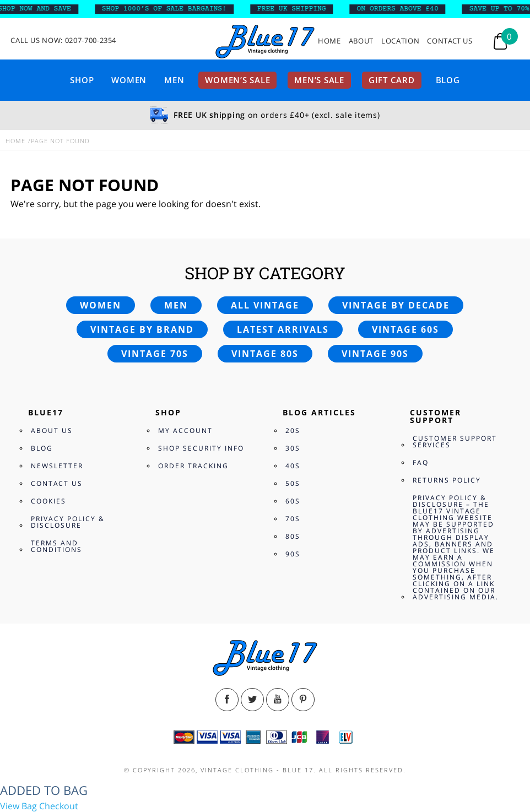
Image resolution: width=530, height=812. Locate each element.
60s (293, 501)
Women (129, 80)
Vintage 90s (375, 354)
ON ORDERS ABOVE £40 (403, 9)
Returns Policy (447, 480)
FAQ (421, 462)
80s (293, 536)
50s (293, 483)
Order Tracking (193, 466)
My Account (185, 431)
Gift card (392, 80)
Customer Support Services (455, 442)
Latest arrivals (283, 329)
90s (293, 554)
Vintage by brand (142, 329)
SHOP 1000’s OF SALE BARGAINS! (169, 9)
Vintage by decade (396, 305)
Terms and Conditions (56, 546)
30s (293, 448)
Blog (448, 80)
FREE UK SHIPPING (297, 9)
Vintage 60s (405, 329)
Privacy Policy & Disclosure (68, 522)
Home (329, 41)
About (361, 41)
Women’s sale (237, 80)
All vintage (265, 305)
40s (293, 466)
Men (174, 80)
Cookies (48, 501)
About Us (52, 431)
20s (293, 431)
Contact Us (450, 41)
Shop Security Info (201, 448)
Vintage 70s (155, 354)
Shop (82, 80)
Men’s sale (319, 80)
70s (293, 519)
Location (400, 41)
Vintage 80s (265, 354)
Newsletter (57, 466)
